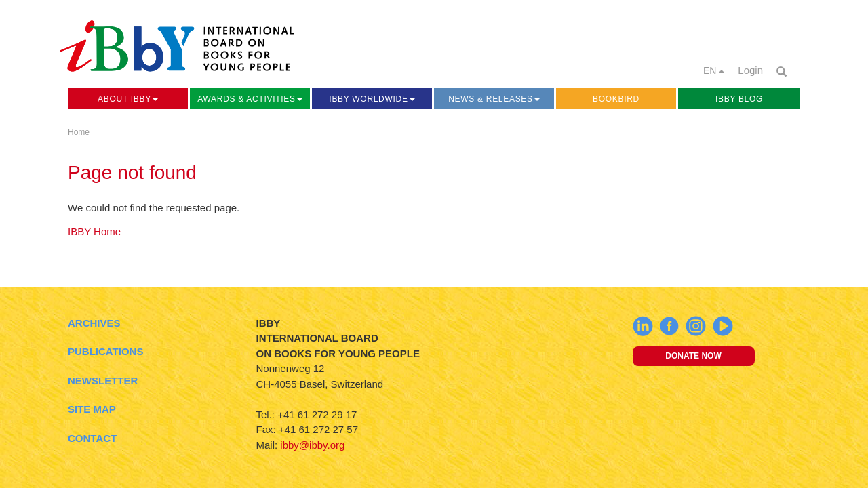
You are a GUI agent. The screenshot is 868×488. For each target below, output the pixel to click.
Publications (105, 351)
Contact (92, 438)
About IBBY (128, 99)
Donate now (693, 356)
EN (714, 70)
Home (79, 132)
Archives (94, 323)
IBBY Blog (739, 99)
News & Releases (494, 99)
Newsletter (103, 381)
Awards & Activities (250, 99)
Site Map (92, 409)
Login (750, 70)
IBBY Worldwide (372, 99)
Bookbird (616, 99)
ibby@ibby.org (312, 445)
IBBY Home (94, 231)
